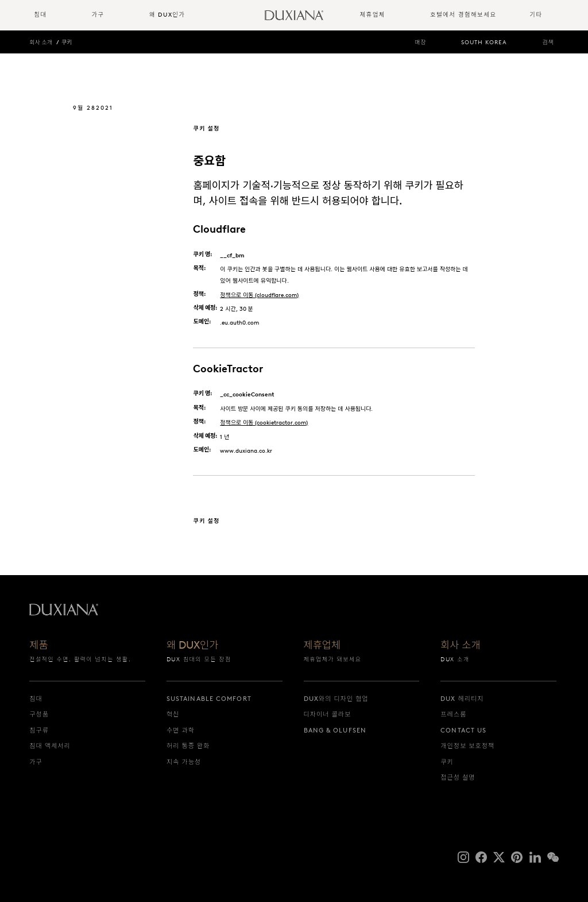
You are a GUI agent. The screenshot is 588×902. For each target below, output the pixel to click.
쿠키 (67, 42)
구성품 (39, 714)
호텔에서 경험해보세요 (463, 15)
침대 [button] (40, 15)
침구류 (39, 730)
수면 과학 (181, 730)
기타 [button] (536, 15)
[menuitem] (58, 15)
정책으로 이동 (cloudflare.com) (259, 295)
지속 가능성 (184, 762)
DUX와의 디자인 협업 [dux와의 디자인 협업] (336, 699)
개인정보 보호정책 (467, 746)
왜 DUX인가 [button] (167, 15)
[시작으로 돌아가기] (294, 15)
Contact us (463, 730)
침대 (36, 699)
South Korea (484, 42)
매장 (420, 42)
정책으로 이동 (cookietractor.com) (264, 423)
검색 (548, 42)
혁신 (173, 714)
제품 (38, 646)
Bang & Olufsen (335, 730)
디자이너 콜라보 (328, 714)
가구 (36, 762)
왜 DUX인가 (192, 646)
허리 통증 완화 (188, 746)
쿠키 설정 (206, 128)
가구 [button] (98, 15)
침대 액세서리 (50, 746)
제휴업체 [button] (372, 15)
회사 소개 (41, 42)
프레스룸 (453, 714)
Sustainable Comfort (209, 699)
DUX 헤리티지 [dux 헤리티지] (462, 699)
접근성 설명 (458, 777)
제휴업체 (322, 646)
